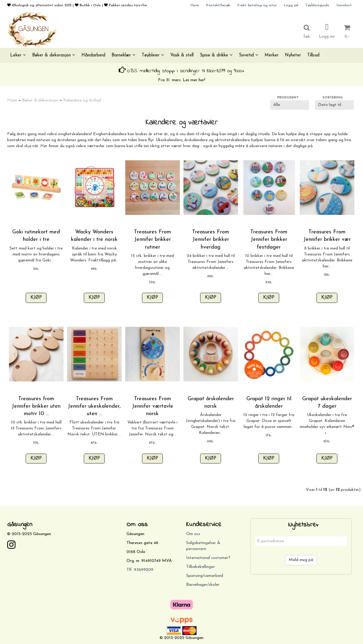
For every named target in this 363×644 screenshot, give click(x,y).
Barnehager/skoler (203, 585)
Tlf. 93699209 (140, 570)
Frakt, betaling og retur (257, 5)
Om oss (193, 534)
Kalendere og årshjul (82, 100)
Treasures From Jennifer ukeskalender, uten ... (94, 406)
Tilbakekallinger (200, 567)
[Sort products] (334, 105)
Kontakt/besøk (218, 5)
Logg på (291, 5)
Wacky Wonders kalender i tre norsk (94, 236)
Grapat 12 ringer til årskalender (269, 403)
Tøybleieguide (317, 5)
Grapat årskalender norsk (211, 403)
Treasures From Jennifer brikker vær (327, 236)
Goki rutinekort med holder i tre (36, 236)
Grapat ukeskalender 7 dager (327, 403)
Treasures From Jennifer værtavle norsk (153, 406)
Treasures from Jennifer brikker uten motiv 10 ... (36, 406)
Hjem (195, 5)
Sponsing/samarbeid (205, 576)
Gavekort (344, 5)
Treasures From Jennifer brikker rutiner (152, 239)
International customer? (208, 558)
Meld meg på (301, 560)
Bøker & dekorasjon (40, 100)
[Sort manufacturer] (290, 105)
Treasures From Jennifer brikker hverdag (211, 239)
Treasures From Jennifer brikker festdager (269, 239)
